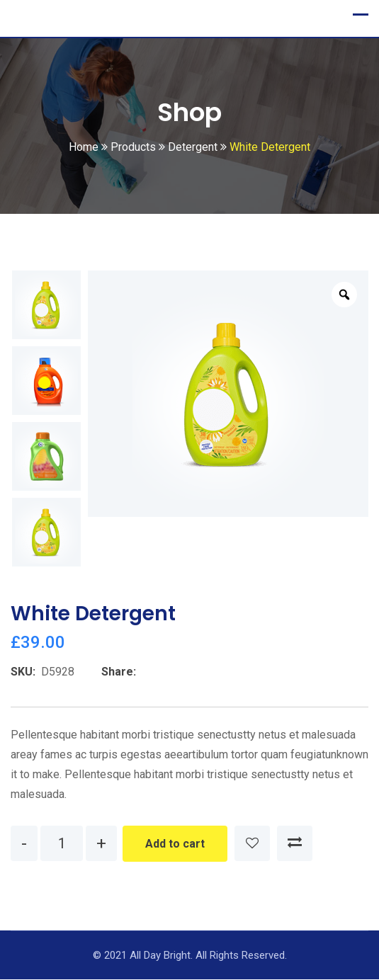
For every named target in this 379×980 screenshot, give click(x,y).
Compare (295, 844)
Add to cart (175, 844)
